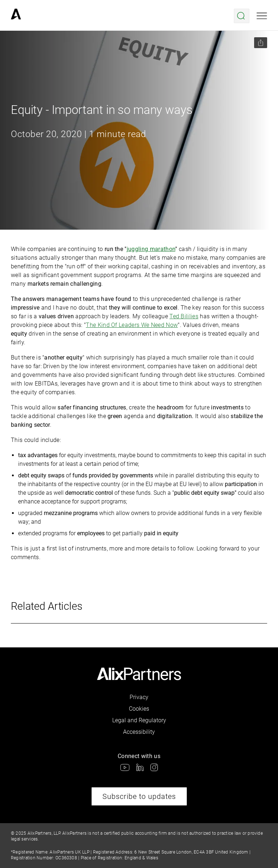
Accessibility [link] (139, 732)
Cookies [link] (139, 709)
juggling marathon (151, 249)
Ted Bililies (184, 316)
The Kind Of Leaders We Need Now (132, 325)
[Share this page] (261, 43)
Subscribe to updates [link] (139, 796)
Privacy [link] (139, 697)
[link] (16, 16)
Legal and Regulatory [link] (139, 720)
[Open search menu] (242, 16)
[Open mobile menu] (262, 16)
